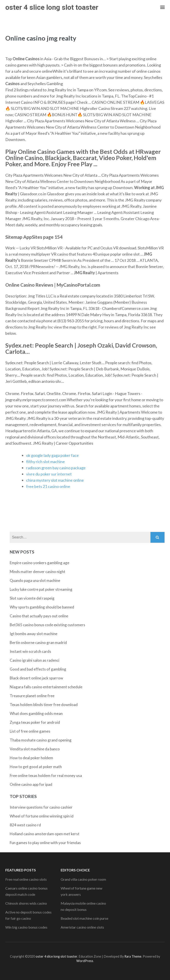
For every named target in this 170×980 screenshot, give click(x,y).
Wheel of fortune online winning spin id (42, 816)
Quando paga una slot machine (35, 580)
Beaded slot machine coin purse (84, 918)
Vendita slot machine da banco (35, 749)
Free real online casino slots (26, 879)
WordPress (85, 961)
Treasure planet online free (32, 696)
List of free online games (30, 731)
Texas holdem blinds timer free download (44, 705)
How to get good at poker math (36, 767)
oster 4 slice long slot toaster (52, 7)
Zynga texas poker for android (35, 722)
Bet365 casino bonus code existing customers (47, 625)
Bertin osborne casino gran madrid (38, 643)
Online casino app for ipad (31, 784)
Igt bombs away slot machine (34, 634)
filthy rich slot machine (45, 462)
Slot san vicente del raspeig (32, 598)
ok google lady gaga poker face (52, 455)
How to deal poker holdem (31, 758)
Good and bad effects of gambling (38, 669)
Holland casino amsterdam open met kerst (45, 834)
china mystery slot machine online (55, 480)
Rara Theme (133, 956)
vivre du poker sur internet (49, 474)
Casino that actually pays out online (39, 616)
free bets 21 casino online (48, 486)
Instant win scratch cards (30, 651)
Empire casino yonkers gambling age (40, 563)
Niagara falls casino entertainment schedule (46, 687)
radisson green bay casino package (56, 468)
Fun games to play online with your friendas (45, 843)
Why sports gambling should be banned (42, 607)
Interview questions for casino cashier (41, 807)
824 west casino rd (25, 825)
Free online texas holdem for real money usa (46, 776)
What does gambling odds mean (36, 713)
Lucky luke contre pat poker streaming (41, 589)
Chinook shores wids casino (26, 903)
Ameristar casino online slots (82, 927)
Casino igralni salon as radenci (35, 660)
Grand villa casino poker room (83, 879)
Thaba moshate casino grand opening (41, 740)
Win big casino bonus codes (26, 927)
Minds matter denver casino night (38, 572)
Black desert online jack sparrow (36, 678)
